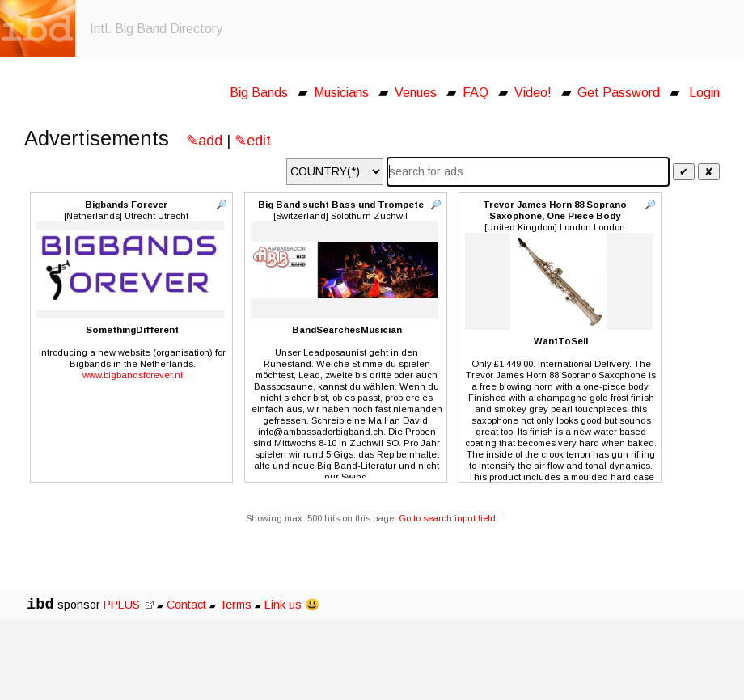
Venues (416, 93)
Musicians (341, 93)
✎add (204, 141)
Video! (533, 93)
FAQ (476, 93)
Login (704, 93)
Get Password (619, 93)
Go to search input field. (448, 518)
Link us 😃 (292, 605)
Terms (237, 605)
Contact (186, 605)
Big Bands (259, 93)
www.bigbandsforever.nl (133, 375)
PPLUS (129, 605)
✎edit (253, 141)
